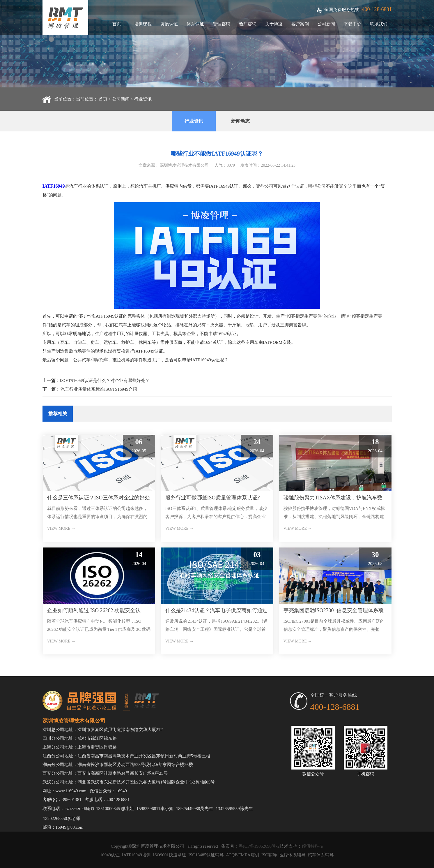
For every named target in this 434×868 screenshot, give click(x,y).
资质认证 (169, 24)
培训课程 (143, 24)
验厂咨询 (248, 24)
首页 (117, 24)
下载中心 (352, 24)
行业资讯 (143, 99)
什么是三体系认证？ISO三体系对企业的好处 (99, 498)
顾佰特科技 (312, 846)
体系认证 (195, 24)
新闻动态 (240, 121)
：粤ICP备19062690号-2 (257, 846)
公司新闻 (326, 24)
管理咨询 (222, 24)
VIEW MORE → (61, 528)
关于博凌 (274, 24)
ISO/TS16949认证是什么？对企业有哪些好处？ (105, 381)
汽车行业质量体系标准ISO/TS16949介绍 (99, 389)
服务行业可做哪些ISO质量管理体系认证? (213, 498)
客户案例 (300, 24)
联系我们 (379, 24)
